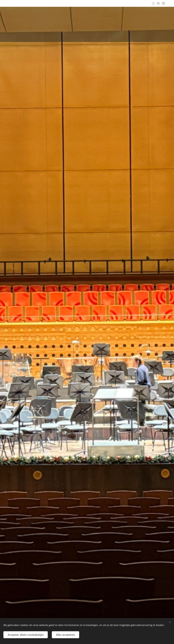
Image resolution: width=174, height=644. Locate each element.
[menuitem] (69, 36)
